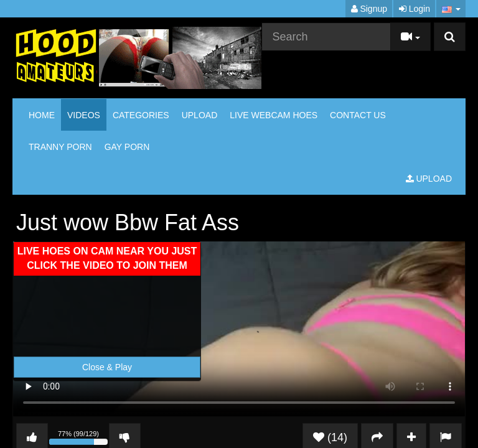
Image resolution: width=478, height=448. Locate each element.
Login (415, 9)
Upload (200, 115)
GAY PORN (127, 147)
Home (42, 115)
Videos (84, 115)
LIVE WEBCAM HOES (274, 115)
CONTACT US (358, 115)
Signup (369, 9)
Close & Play (107, 367)
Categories (141, 115)
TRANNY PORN (60, 147)
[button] (451, 9)
